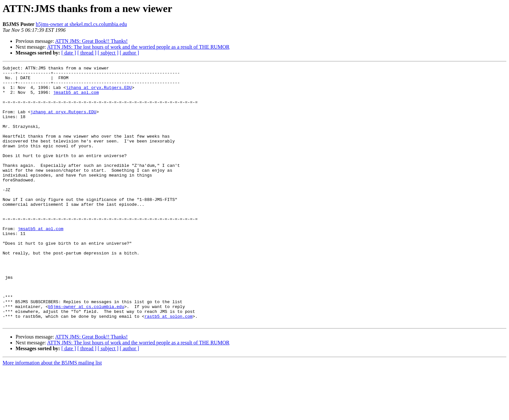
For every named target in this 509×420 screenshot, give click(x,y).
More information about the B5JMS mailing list (52, 414)
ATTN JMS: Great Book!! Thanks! (92, 41)
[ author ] (130, 53)
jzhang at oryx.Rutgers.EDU (99, 92)
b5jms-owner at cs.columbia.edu (86, 355)
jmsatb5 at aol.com (76, 98)
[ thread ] (87, 53)
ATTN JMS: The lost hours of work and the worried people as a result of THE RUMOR (138, 47)
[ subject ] (108, 53)
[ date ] (69, 53)
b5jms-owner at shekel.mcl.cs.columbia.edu (81, 24)
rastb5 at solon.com (168, 367)
